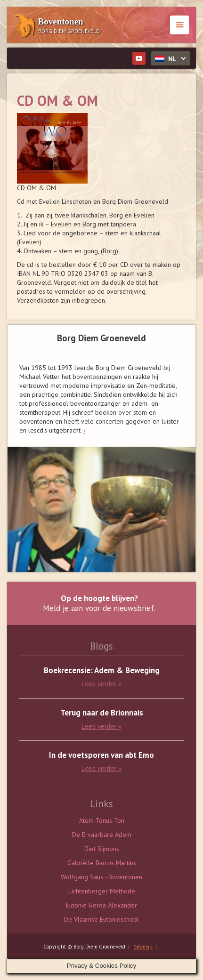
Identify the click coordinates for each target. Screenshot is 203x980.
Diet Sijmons (102, 849)
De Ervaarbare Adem (102, 835)
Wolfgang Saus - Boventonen (101, 877)
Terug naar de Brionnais (102, 713)
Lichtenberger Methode (102, 891)
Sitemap (143, 947)
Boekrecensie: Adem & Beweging (102, 671)
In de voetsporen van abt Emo (101, 755)
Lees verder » (102, 684)
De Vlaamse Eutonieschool (101, 919)
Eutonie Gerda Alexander (101, 905)
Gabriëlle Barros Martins (102, 863)
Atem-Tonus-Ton (102, 820)
